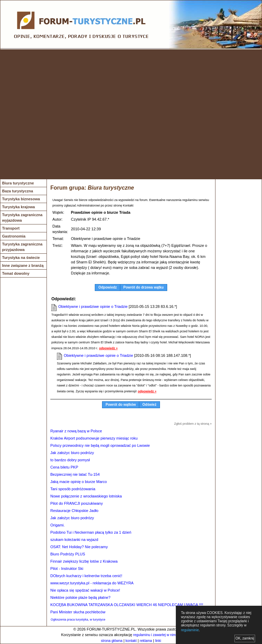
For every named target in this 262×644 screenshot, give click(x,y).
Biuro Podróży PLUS (68, 554)
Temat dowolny (16, 273)
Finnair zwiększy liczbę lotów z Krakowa (84, 561)
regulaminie (190, 630)
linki (158, 641)
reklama (146, 641)
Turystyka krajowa (18, 207)
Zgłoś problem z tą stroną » (193, 424)
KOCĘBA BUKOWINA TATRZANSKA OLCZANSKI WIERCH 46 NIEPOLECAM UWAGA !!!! (127, 605)
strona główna (112, 641)
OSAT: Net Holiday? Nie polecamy (79, 547)
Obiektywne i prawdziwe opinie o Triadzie (93, 306)
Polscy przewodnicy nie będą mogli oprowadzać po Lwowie (100, 445)
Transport (11, 228)
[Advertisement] (65, 114)
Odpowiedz (107, 287)
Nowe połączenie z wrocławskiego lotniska (86, 496)
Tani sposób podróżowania (73, 489)
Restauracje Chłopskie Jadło (74, 511)
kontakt (131, 641)
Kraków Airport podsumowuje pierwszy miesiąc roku (94, 438)
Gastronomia (14, 236)
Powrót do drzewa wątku (144, 287)
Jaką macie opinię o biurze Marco (79, 482)
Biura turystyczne (18, 183)
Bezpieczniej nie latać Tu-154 (75, 474)
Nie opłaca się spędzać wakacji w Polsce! (85, 590)
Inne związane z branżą (23, 265)
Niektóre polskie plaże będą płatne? (80, 597)
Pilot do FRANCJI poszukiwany (77, 503)
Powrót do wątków (121, 405)
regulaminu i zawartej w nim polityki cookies (166, 635)
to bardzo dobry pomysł (70, 460)
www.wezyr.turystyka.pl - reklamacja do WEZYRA (92, 583)
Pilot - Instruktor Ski (67, 568)
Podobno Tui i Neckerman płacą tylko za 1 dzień (91, 532)
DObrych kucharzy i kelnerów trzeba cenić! (86, 576)
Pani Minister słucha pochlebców (78, 612)
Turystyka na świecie (21, 258)
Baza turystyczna (18, 191)
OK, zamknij (245, 638)
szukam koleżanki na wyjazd (74, 540)
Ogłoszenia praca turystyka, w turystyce (78, 620)
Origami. (58, 525)
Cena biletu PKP (64, 467)
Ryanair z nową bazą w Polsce (76, 431)
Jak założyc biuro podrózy (72, 453)
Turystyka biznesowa (21, 199)
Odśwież (149, 405)
